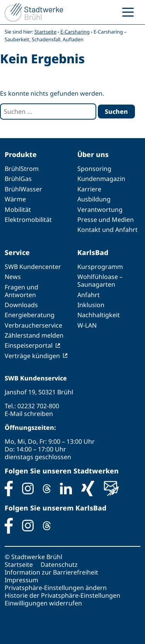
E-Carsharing (75, 32)
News (13, 277)
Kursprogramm (100, 267)
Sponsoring (94, 169)
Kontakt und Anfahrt (107, 230)
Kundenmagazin (101, 179)
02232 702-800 (38, 406)
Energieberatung (30, 315)
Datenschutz (59, 565)
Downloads (21, 305)
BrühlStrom (22, 169)
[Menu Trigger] (128, 12)
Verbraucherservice (33, 325)
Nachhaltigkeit (99, 315)
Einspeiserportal (29, 345)
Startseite (45, 32)
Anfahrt (89, 295)
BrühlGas (18, 179)
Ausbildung (94, 199)
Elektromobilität (28, 220)
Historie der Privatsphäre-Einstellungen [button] (62, 595)
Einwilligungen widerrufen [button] (43, 603)
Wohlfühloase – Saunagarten (100, 281)
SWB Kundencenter (33, 267)
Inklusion (91, 305)
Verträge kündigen (32, 356)
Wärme (15, 199)
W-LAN (87, 325)
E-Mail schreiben (29, 414)
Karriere (89, 189)
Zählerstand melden (34, 335)
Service (17, 252)
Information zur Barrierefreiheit (51, 572)
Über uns (93, 154)
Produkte (21, 154)
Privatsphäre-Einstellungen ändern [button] (56, 588)
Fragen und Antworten (21, 291)
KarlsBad (93, 252)
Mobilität (18, 210)
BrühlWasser (23, 189)
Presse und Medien (106, 220)
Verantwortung (100, 210)
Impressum (21, 580)
